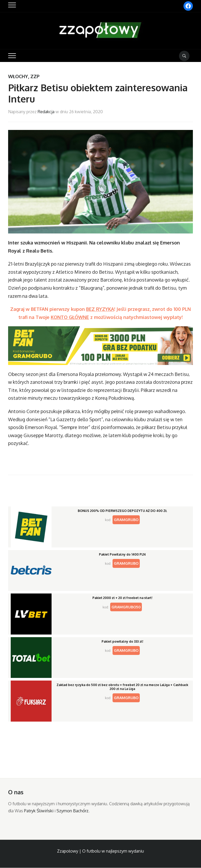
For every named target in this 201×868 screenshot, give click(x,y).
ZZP (35, 76)
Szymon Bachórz (72, 811)
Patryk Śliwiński (39, 811)
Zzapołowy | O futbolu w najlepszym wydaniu (100, 851)
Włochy (18, 76)
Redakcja (46, 112)
